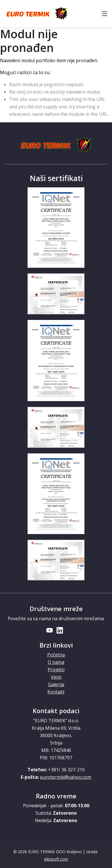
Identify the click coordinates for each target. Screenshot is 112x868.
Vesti (56, 677)
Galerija (56, 684)
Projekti (56, 670)
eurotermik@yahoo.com (66, 777)
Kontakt (56, 692)
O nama (56, 662)
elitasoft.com (56, 859)
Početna (56, 655)
